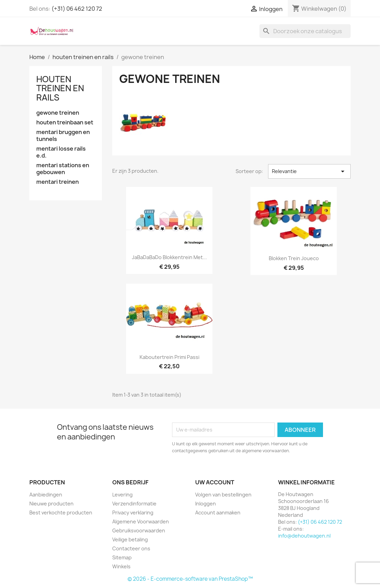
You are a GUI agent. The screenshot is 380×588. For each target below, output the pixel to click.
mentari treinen (58, 182)
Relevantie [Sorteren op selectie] (309, 171)
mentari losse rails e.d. (61, 152)
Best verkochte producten (61, 513)
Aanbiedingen (46, 495)
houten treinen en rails (60, 88)
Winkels (121, 566)
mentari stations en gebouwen (63, 169)
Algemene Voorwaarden (141, 521)
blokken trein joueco (294, 258)
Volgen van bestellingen (223, 495)
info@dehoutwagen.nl (304, 536)
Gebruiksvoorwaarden (139, 530)
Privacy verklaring (133, 513)
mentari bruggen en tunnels (63, 136)
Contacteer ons (131, 548)
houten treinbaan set (65, 122)
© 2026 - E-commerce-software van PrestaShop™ (190, 579)
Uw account (215, 482)
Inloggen (206, 504)
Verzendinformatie (134, 504)
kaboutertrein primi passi (169, 357)
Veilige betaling (130, 539)
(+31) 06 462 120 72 (77, 9)
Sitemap (122, 557)
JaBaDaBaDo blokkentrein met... (169, 257)
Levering (122, 495)
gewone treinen (58, 113)
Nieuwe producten (51, 504)
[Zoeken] (305, 31)
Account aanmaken (218, 513)
